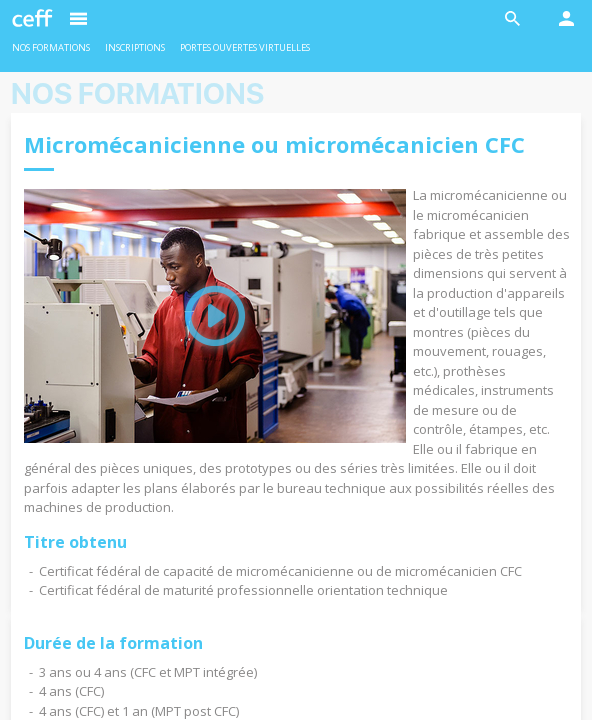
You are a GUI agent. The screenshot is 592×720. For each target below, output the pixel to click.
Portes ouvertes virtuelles (245, 47)
